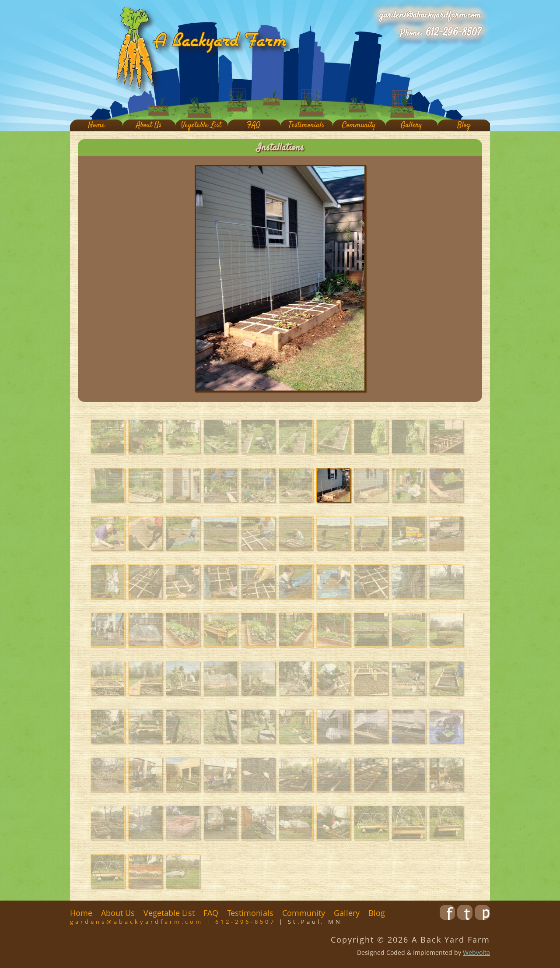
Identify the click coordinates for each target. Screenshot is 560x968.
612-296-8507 (453, 33)
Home (96, 125)
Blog (464, 125)
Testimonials (306, 125)
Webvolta (476, 952)
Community (359, 125)
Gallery (411, 125)
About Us (149, 125)
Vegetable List (201, 125)
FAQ (254, 125)
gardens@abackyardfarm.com (430, 15)
